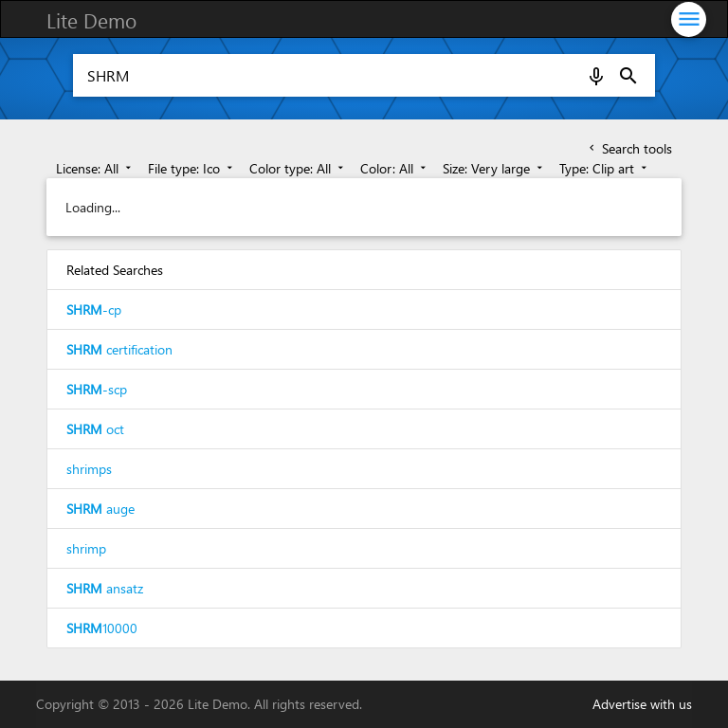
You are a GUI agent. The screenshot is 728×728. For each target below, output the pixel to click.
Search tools (629, 148)
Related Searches (115, 270)
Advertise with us (642, 704)
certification (119, 349)
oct (95, 429)
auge (100, 509)
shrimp (86, 548)
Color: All (395, 168)
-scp (97, 389)
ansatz (105, 588)
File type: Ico (192, 168)
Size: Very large (494, 168)
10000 (102, 628)
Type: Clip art (605, 168)
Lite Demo (91, 20)
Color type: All (298, 168)
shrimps (89, 469)
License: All (95, 168)
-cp (94, 309)
